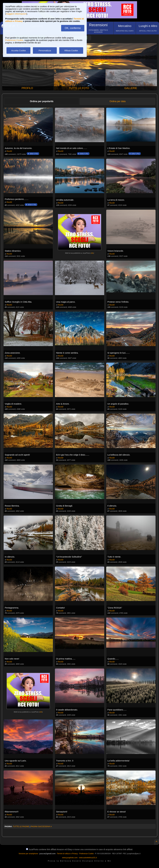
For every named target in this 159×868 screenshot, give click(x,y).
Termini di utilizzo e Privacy (67, 854)
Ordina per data (118, 101)
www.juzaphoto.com (70, 858)
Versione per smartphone (28, 854)
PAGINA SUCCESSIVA (41, 826)
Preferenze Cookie (14, 40)
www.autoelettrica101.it (88, 858)
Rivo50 (9, 151)
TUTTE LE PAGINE (21, 826)
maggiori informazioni (16, 14)
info (92, 253)
